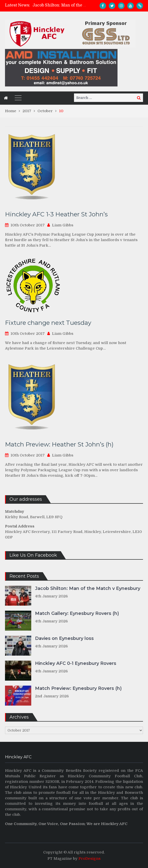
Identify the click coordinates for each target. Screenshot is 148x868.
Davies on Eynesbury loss (64, 638)
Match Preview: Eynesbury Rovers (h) (78, 688)
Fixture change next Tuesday (48, 323)
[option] (60, 5)
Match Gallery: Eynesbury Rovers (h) (77, 613)
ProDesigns (89, 859)
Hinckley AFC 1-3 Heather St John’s (56, 214)
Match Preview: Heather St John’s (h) (59, 444)
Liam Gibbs (63, 225)
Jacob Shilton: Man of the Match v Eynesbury (77, 5)
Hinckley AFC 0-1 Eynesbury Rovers (76, 663)
